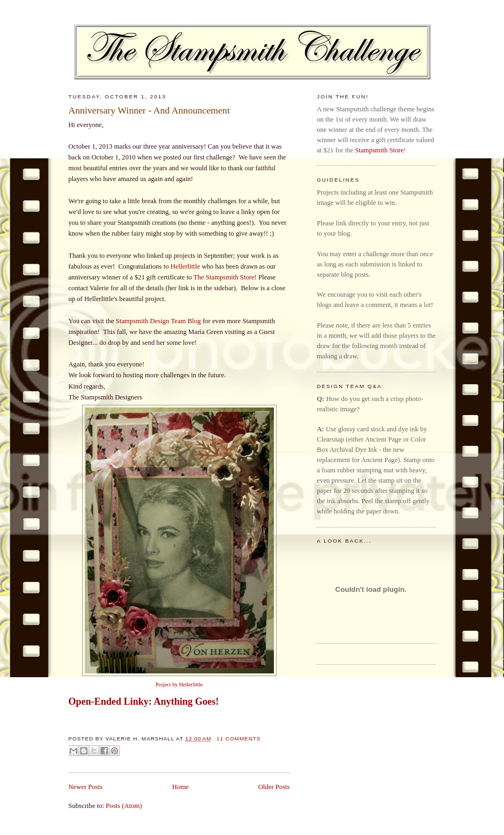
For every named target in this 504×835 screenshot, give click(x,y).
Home (181, 787)
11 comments (239, 739)
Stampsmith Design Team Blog (158, 321)
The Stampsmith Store (224, 277)
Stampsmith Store (379, 150)
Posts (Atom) (124, 806)
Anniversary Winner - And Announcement (149, 110)
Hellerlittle (186, 266)
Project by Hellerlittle (179, 684)
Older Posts (274, 787)
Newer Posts (86, 787)
